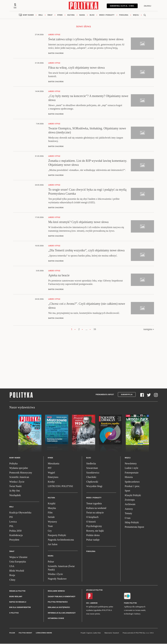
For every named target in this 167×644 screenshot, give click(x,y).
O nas (128, 518)
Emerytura (53, 478)
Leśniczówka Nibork (44, 633)
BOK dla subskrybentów (20, 608)
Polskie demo (93, 536)
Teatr (50, 527)
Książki (52, 504)
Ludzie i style (132, 468)
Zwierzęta (130, 500)
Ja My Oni (15, 491)
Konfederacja (16, 536)
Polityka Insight (25, 633)
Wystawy (52, 522)
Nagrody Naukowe (57, 579)
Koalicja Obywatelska (20, 513)
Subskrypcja (127, 395)
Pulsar (51, 562)
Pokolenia (124, 15)
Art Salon (53, 545)
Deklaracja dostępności (59, 608)
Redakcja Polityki (17, 591)
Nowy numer (28, 15)
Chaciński (91, 478)
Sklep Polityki (132, 523)
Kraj (41, 15)
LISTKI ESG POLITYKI (60, 486)
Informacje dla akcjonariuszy (62, 613)
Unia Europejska (18, 562)
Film (50, 513)
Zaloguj (147, 6)
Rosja (12, 576)
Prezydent (14, 540)
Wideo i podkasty (107, 15)
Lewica (13, 522)
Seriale (51, 517)
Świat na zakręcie (95, 513)
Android (94, 604)
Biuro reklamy (16, 597)
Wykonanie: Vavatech (112, 633)
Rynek (60, 15)
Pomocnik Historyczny (21, 473)
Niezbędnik (15, 496)
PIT (50, 468)
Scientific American (19, 478)
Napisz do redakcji (18, 602)
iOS (88, 604)
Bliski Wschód (17, 571)
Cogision (89, 633)
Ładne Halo (97, 633)
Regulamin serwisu (56, 591)
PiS (11, 517)
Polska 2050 (16, 531)
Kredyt (51, 482)
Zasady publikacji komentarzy (62, 597)
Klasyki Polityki (133, 496)
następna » (149, 330)
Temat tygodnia (94, 504)
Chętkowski (92, 482)
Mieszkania (54, 464)
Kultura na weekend (96, 508)
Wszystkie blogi (94, 486)
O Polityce (14, 613)
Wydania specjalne (19, 468)
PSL (12, 527)
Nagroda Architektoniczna (61, 540)
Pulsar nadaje (93, 540)
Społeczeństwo (132, 482)
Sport (128, 491)
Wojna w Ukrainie (18, 557)
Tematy (129, 514)
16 (95, 330)
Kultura (71, 15)
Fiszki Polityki (130, 604)
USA (12, 567)
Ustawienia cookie (56, 619)
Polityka (14, 464)
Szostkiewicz (93, 473)
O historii (91, 522)
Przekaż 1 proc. (132, 486)
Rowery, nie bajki (95, 531)
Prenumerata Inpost (105, 395)
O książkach (92, 517)
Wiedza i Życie (17, 482)
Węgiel (51, 473)
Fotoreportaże (132, 473)
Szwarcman (92, 468)
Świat (50, 15)
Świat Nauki (16, 486)
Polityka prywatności (58, 602)
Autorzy (129, 509)
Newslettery (131, 464)
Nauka (82, 15)
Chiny (12, 580)
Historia (129, 478)
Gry (50, 531)
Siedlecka (91, 464)
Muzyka (52, 508)
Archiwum (130, 505)
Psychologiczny (94, 527)
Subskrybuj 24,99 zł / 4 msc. (122, 6)
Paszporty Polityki (57, 536)
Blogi (92, 15)
